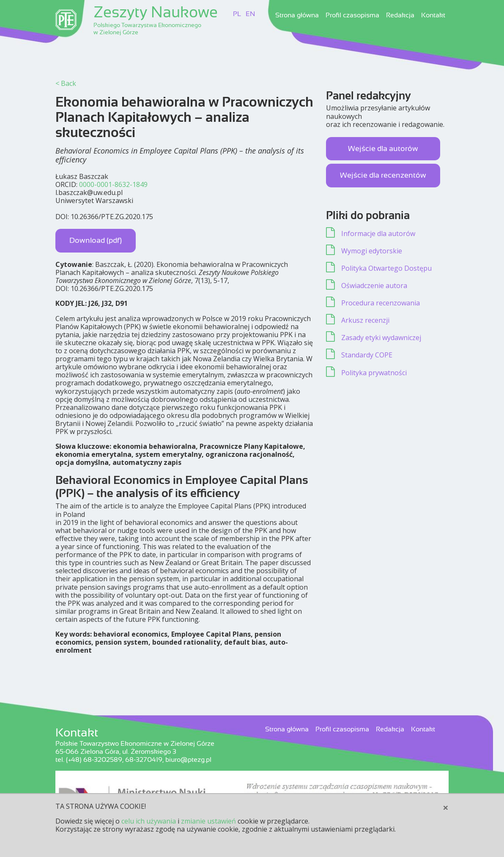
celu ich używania (149, 821)
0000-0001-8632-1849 (113, 184)
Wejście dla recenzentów (383, 175)
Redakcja (400, 15)
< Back (66, 83)
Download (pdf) (96, 240)
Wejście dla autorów (383, 148)
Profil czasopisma (352, 15)
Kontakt (433, 15)
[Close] (446, 808)
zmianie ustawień (208, 821)
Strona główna (297, 15)
